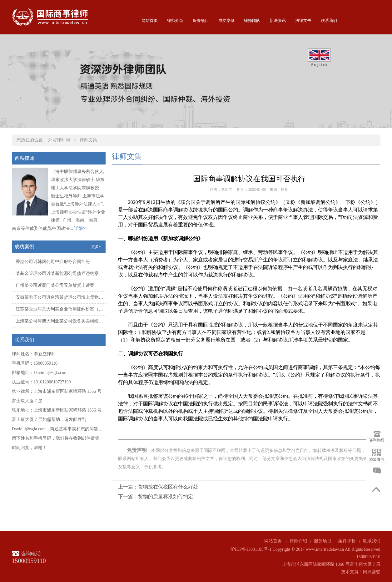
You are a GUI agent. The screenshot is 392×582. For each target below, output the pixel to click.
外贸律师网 (59, 140)
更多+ (96, 247)
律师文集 (88, 140)
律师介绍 (175, 20)
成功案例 (226, 20)
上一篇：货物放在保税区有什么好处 (158, 487)
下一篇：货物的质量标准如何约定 (156, 496)
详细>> (81, 228)
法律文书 (303, 20)
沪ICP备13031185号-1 (251, 549)
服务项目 (201, 20)
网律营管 (372, 572)
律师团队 (252, 20)
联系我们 (329, 20)
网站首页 (150, 20)
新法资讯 (278, 20)
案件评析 (347, 541)
